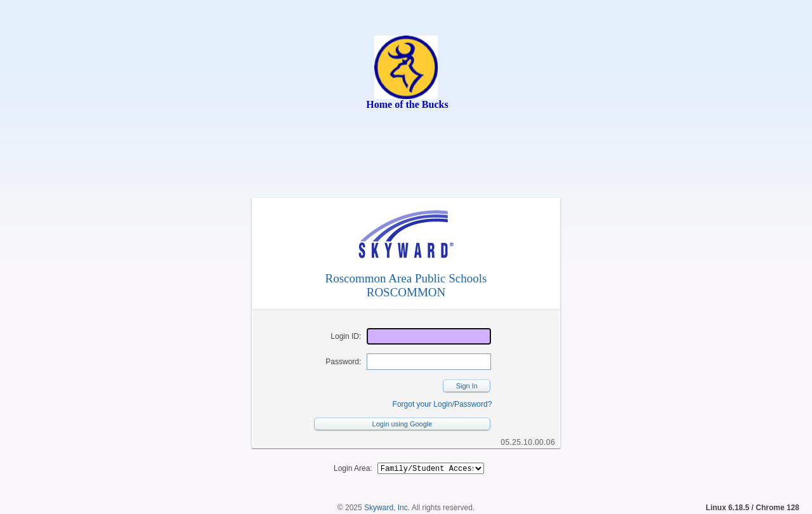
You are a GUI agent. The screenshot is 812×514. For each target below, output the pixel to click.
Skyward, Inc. (387, 510)
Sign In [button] (467, 386)
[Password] (429, 362)
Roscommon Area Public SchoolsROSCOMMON (406, 285)
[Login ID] (429, 336)
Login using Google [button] (403, 424)
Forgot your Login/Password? (442, 404)
